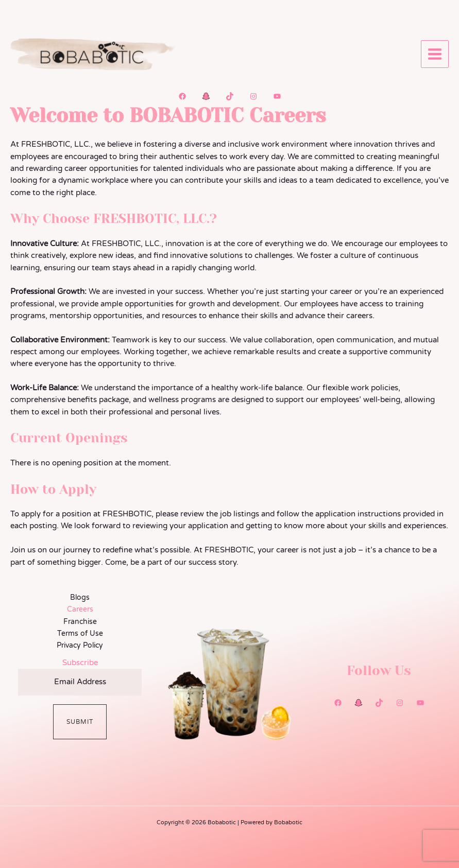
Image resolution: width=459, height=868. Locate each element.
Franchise (80, 622)
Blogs (80, 597)
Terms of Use (80, 633)
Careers (80, 609)
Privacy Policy (80, 645)
